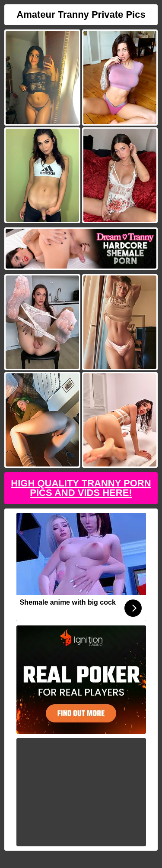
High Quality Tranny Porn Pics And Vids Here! (81, 488)
